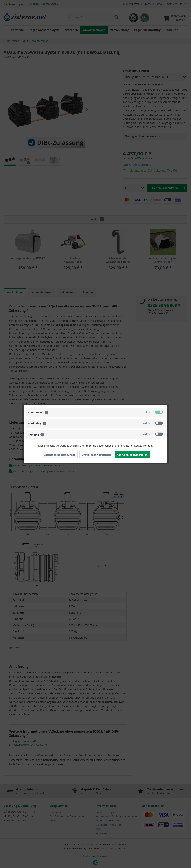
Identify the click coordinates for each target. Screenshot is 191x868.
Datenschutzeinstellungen (60, 455)
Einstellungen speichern (96, 455)
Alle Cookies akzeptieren (132, 455)
